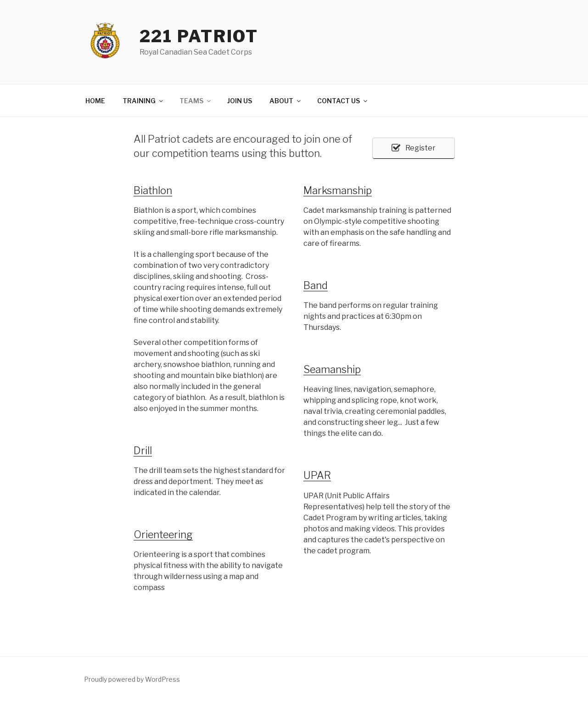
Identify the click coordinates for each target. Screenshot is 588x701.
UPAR (317, 475)
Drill (143, 451)
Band (316, 285)
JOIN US (240, 101)
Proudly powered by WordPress (132, 679)
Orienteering (163, 534)
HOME (95, 101)
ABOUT (286, 101)
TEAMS (196, 101)
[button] (414, 148)
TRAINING (143, 101)
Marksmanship (338, 190)
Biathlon (153, 190)
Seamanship (332, 369)
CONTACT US (343, 101)
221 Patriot (199, 36)
